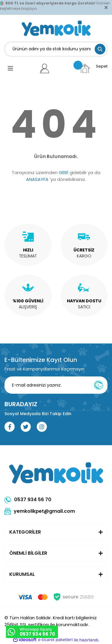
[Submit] (99, 385)
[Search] (56, 49)
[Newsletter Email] (58, 385)
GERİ (64, 172)
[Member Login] (45, 68)
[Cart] (93, 68)
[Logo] (56, 28)
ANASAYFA (37, 179)
